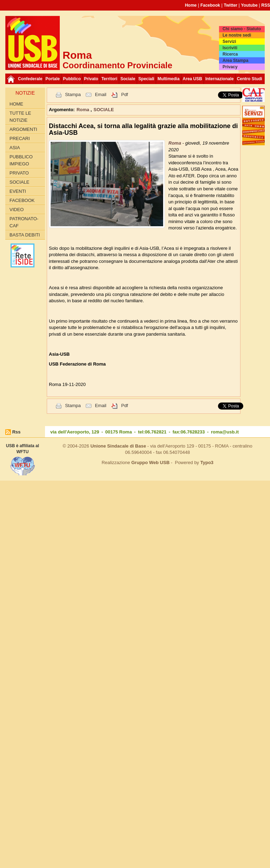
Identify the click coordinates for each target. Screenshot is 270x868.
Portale (53, 79)
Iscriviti (230, 48)
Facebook (210, 5)
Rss (17, 432)
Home (191, 5)
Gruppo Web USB (150, 462)
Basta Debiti (25, 235)
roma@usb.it (225, 432)
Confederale (30, 79)
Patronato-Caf (24, 222)
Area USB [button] (192, 79)
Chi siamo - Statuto (242, 29)
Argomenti (23, 129)
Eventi (18, 191)
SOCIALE (19, 182)
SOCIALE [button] (104, 110)
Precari (20, 138)
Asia (15, 148)
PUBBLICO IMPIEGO (21, 160)
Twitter (231, 5)
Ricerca (230, 54)
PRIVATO (19, 173)
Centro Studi (250, 79)
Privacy (230, 67)
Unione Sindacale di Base (118, 446)
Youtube (249, 5)
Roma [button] (84, 110)
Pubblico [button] (72, 79)
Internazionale (220, 79)
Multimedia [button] (169, 79)
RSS (266, 5)
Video (17, 210)
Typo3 (207, 462)
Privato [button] (91, 79)
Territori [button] (109, 79)
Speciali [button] (146, 79)
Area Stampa (235, 61)
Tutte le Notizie (20, 117)
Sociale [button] (128, 79)
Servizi (229, 42)
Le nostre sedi (237, 35)
